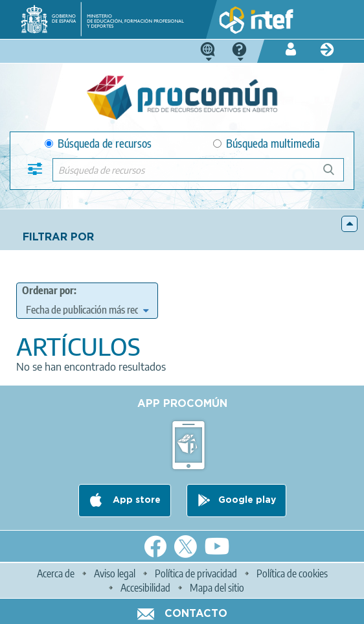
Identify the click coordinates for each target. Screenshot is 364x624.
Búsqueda (336, 175)
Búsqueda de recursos (98, 144)
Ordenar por (48, 290)
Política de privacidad (196, 573)
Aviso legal (115, 573)
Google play (247, 500)
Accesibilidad (145, 588)
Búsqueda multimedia (267, 144)
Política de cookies (292, 573)
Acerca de (56, 573)
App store (135, 500)
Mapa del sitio (217, 588)
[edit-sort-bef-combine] (87, 310)
